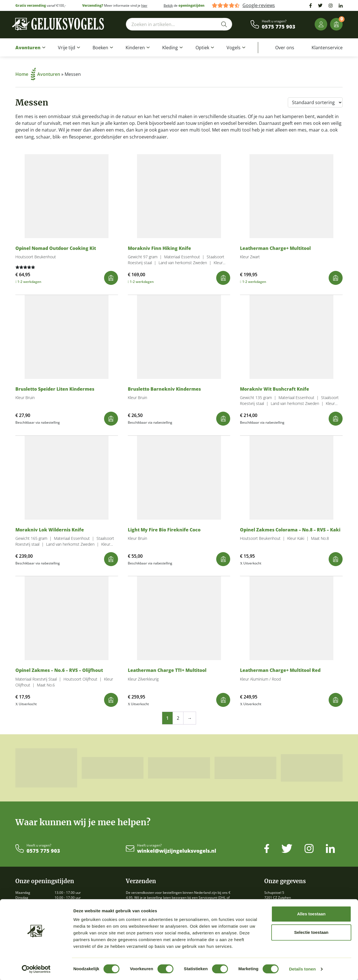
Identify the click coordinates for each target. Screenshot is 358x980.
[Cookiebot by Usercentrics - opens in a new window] (36, 969)
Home (26, 74)
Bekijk (168, 5)
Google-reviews (259, 5)
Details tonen (302, 969)
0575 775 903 (279, 27)
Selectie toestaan (311, 932)
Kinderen (135, 48)
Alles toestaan (311, 914)
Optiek (202, 48)
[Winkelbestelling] (315, 102)
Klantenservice (327, 48)
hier (144, 5)
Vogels (234, 48)
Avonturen (28, 48)
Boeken (100, 48)
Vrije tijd (67, 48)
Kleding (170, 48)
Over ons (285, 48)
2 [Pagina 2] (178, 718)
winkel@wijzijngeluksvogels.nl (177, 851)
